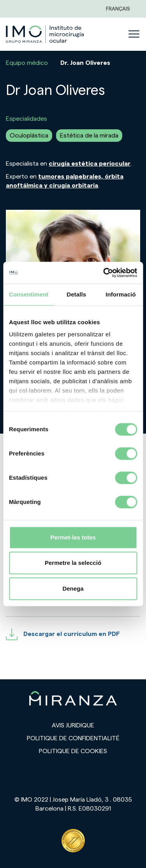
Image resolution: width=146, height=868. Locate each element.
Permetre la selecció (73, 563)
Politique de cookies (73, 751)
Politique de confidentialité (73, 738)
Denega (73, 588)
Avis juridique (73, 725)
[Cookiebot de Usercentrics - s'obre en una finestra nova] (104, 273)
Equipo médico (27, 63)
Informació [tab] (121, 294)
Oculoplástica (29, 136)
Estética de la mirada (89, 136)
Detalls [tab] (76, 294)
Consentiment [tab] (29, 294)
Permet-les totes (73, 537)
